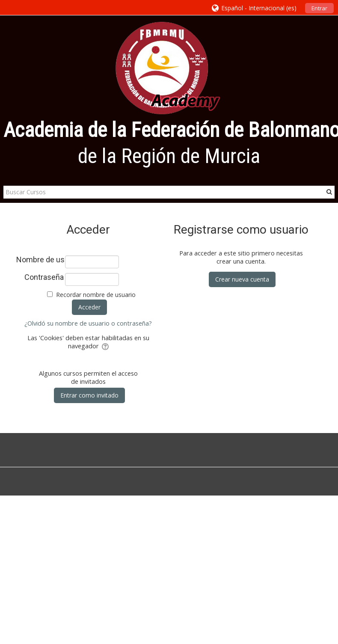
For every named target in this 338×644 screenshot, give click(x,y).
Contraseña (44, 277)
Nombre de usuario (40, 260)
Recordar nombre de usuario (96, 295)
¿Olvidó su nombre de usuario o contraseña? (88, 323)
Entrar (319, 8)
